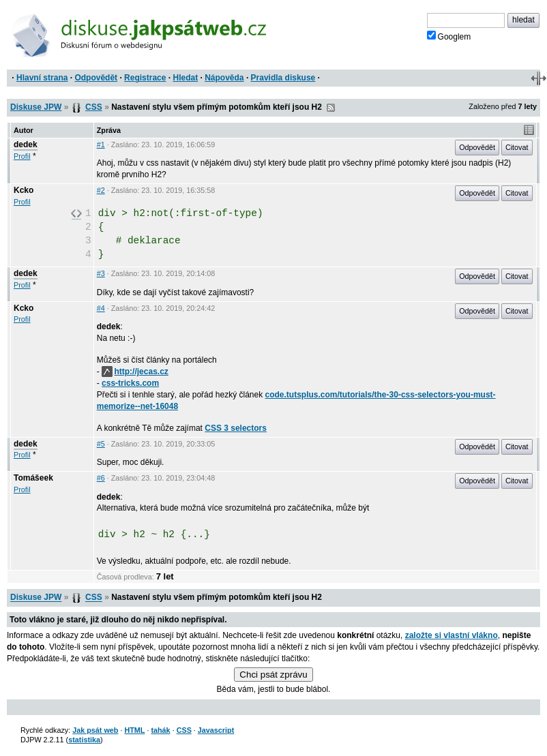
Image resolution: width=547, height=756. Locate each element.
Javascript (216, 730)
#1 (101, 145)
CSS (94, 107)
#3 (101, 273)
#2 (101, 190)
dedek (26, 145)
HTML (134, 730)
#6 (101, 478)
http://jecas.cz (135, 372)
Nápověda (224, 78)
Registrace (145, 78)
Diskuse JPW (36, 107)
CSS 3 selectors (236, 428)
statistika (84, 740)
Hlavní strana (42, 78)
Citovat (517, 147)
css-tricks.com (130, 383)
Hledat (185, 78)
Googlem (449, 36)
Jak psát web (95, 730)
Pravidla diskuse (283, 78)
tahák (160, 730)
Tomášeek (33, 478)
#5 (101, 444)
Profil (22, 156)
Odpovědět (96, 78)
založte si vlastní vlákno (452, 635)
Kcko (24, 190)
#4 (101, 308)
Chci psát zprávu (273, 675)
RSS (331, 108)
